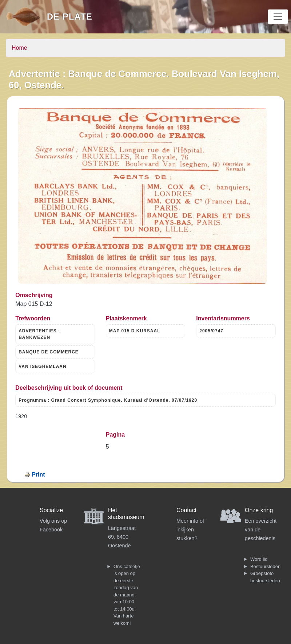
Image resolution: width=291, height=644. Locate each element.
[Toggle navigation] (278, 17)
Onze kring (259, 510)
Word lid (259, 559)
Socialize (51, 510)
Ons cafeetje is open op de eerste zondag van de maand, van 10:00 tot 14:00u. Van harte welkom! (127, 595)
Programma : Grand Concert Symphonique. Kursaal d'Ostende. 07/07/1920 (108, 400)
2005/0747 (211, 331)
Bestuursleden (265, 566)
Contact (186, 510)
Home (19, 48)
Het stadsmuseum (126, 514)
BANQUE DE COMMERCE (49, 352)
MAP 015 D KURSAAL (135, 331)
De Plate (70, 17)
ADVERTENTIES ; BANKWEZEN (39, 334)
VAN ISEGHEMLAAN (42, 366)
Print (38, 475)
